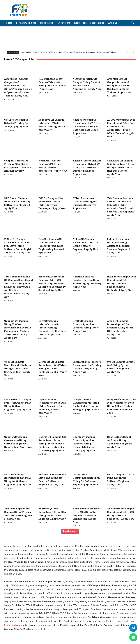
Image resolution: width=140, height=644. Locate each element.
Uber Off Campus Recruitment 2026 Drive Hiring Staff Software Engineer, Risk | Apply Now (18, 369)
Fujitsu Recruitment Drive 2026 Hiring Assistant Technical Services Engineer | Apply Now (119, 246)
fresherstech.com (13, 625)
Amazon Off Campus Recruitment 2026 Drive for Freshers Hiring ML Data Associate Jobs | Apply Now (86, 127)
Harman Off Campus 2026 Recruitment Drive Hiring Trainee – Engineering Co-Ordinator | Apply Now (121, 283)
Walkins (113, 23)
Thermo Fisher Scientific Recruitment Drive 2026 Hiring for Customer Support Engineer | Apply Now (87, 167)
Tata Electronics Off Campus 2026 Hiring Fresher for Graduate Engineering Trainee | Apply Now (51, 246)
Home (9, 23)
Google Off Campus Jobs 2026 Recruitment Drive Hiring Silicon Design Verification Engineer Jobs (121, 406)
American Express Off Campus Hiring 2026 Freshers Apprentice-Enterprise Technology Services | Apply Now (52, 283)
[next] (132, 52)
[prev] (128, 52)
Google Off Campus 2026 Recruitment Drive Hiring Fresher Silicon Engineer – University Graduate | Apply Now (52, 444)
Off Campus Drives (26, 23)
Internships (64, 23)
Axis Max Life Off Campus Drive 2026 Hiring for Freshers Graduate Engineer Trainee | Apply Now (119, 86)
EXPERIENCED (47, 23)
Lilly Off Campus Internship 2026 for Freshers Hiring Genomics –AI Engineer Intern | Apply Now (52, 328)
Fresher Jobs (97, 23)
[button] (133, 23)
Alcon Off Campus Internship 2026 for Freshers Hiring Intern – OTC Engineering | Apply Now (121, 328)
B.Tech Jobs (80, 23)
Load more (70, 531)
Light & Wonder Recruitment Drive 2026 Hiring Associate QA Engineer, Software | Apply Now (52, 406)
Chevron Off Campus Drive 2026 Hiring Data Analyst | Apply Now (17, 123)
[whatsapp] (133, 637)
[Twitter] (133, 628)
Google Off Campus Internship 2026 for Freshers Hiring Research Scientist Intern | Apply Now (84, 444)
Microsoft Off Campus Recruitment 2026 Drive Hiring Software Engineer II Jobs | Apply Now (53, 369)
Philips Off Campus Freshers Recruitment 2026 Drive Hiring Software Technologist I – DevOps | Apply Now (18, 246)
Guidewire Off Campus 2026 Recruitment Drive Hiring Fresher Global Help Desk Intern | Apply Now (121, 167)
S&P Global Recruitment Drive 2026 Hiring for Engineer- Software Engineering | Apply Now (87, 515)
